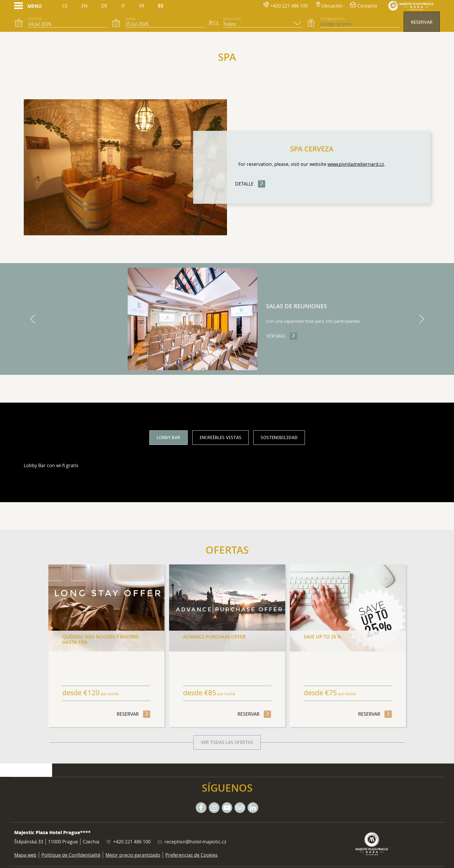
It (123, 6)
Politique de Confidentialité (71, 855)
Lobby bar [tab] (169, 438)
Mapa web (25, 855)
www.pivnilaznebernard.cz (356, 164)
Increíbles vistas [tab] (220, 438)
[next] (422, 319)
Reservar (422, 22)
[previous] (32, 319)
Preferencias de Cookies (192, 855)
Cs (65, 6)
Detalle (244, 184)
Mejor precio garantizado (133, 855)
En (84, 6)
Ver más (282, 336)
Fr (142, 6)
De (104, 6)
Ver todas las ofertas (227, 742)
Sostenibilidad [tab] (279, 438)
